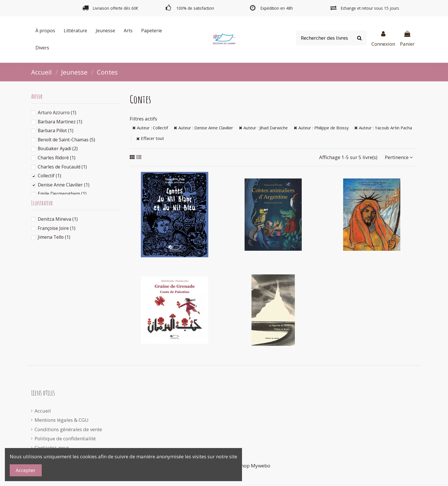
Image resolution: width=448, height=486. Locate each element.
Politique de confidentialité (65, 438)
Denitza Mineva (58, 219)
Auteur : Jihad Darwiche (263, 128)
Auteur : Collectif (150, 128)
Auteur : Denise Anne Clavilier (203, 128)
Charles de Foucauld (62, 167)
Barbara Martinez (60, 122)
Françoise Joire (57, 228)
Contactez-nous (52, 448)
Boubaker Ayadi (58, 148)
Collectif (49, 176)
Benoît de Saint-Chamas (66, 140)
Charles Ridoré (57, 158)
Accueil (43, 411)
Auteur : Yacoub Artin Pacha (383, 128)
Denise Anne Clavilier (64, 185)
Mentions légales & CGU (62, 420)
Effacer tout (150, 138)
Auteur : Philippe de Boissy (321, 128)
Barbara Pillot (56, 130)
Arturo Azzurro (57, 113)
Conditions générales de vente (68, 429)
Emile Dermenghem (62, 194)
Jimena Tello (54, 237)
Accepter (26, 470)
